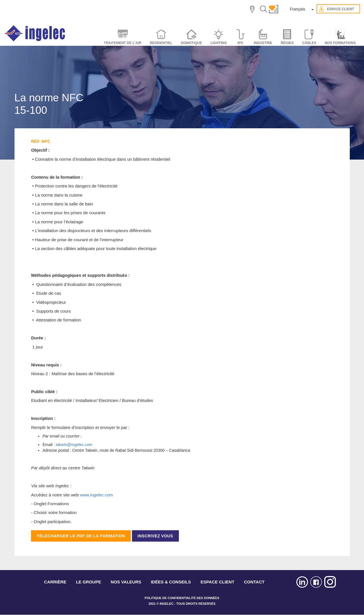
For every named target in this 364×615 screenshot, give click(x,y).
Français (297, 9)
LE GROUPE (88, 582)
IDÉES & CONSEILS (171, 582)
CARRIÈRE (55, 582)
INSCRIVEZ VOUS (155, 536)
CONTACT (254, 582)
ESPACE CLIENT (217, 582)
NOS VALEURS (126, 582)
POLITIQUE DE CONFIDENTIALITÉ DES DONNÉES (182, 598)
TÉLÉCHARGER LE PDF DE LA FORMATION (81, 536)
